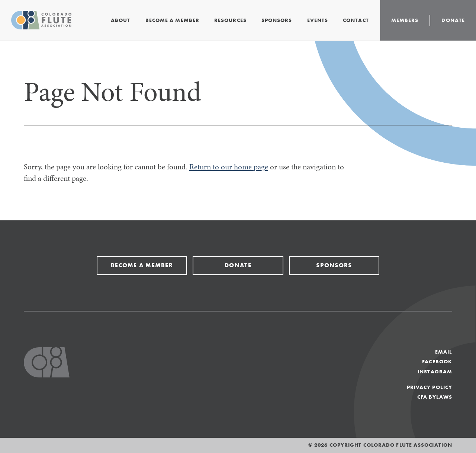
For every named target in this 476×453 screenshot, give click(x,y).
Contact (356, 20)
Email (444, 352)
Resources (230, 20)
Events (318, 20)
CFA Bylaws (435, 397)
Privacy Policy (430, 387)
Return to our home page (229, 167)
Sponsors (277, 20)
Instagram (435, 372)
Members (405, 20)
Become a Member (172, 20)
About (120, 20)
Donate (453, 20)
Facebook (437, 362)
